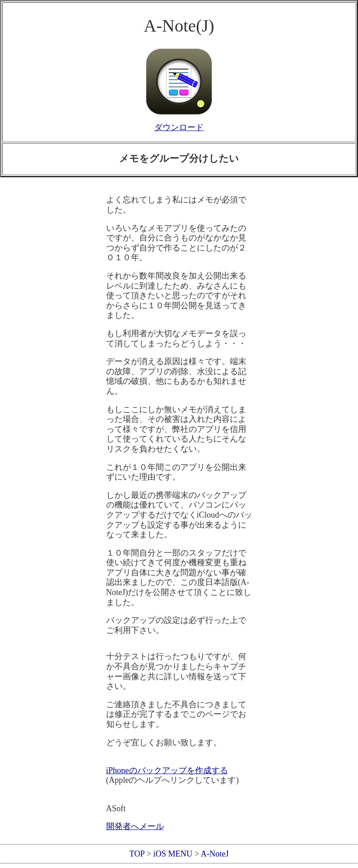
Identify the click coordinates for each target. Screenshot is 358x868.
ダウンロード (179, 127)
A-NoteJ (214, 854)
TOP (137, 854)
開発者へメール (135, 826)
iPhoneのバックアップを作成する (167, 770)
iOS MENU (173, 854)
